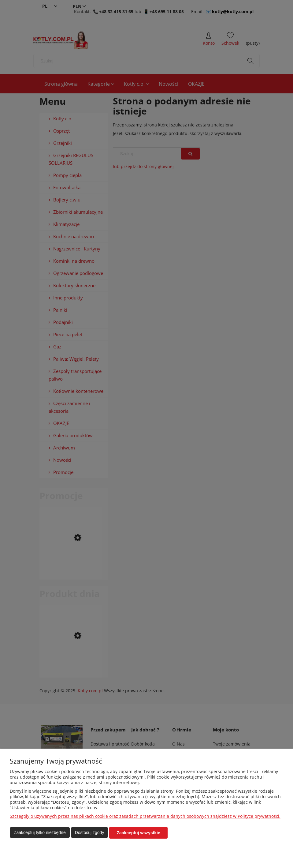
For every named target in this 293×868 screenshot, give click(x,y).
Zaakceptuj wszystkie (138, 833)
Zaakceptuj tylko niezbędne (40, 833)
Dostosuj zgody (90, 833)
